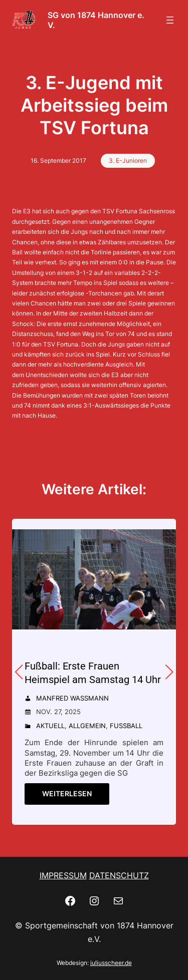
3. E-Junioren (128, 160)
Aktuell (50, 726)
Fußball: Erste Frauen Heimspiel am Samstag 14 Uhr (93, 673)
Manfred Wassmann (72, 698)
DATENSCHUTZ (119, 875)
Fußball (126, 726)
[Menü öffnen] (170, 20)
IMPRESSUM (63, 875)
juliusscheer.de (111, 963)
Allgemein (87, 726)
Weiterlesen (67, 793)
